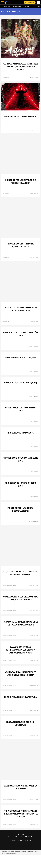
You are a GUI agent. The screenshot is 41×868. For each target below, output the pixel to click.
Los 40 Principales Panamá (10, 585)
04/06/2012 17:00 (34, 522)
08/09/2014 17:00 (34, 396)
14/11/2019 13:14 (34, 321)
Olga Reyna (6, 78)
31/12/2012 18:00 (34, 497)
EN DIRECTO (31, 2)
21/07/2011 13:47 (34, 736)
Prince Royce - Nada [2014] (21, 433)
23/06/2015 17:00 (34, 371)
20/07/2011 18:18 (34, 800)
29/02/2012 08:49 (34, 610)
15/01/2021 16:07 (34, 78)
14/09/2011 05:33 (34, 661)
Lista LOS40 (6, 6)
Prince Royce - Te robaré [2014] (20, 383)
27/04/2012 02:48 (34, 585)
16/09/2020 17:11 (34, 130)
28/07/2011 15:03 (34, 711)
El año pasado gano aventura (20, 697)
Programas (17, 6)
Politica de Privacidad (21, 852)
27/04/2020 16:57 (34, 258)
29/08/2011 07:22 (34, 686)
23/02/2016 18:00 (34, 346)
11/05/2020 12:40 (34, 194)
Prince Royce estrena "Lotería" (20, 116)
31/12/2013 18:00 (34, 421)
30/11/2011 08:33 (34, 636)
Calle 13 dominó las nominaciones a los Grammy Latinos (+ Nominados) (20, 650)
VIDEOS (27, 6)
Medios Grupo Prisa (21, 865)
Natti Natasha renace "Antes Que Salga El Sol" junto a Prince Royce (21, 67)
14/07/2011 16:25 (34, 825)
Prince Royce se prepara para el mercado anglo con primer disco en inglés (21, 814)
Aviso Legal (11, 852)
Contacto (5, 852)
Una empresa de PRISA (21, 860)
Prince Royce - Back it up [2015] (21, 358)
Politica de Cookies (32, 852)
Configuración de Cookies (9, 853)
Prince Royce (11, 12)
